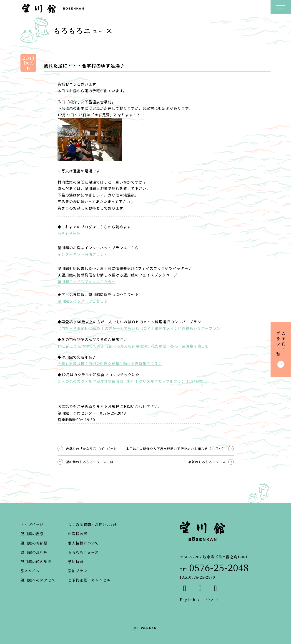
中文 (210, 600)
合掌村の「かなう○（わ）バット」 (93, 449)
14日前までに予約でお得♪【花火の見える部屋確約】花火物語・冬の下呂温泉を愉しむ (133, 346)
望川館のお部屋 (34, 543)
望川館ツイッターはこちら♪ (83, 301)
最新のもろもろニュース (207, 462)
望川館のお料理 (34, 552)
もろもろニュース (83, 552)
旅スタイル (30, 571)
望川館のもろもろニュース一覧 (89, 462)
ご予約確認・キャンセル (89, 580)
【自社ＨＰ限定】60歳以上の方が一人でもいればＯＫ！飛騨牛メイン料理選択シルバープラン (139, 328)
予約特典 (76, 562)
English (188, 600)
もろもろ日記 (69, 233)
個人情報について (83, 543)
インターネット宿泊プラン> (82, 254)
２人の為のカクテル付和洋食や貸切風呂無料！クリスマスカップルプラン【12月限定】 (133, 381)
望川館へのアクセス (38, 580)
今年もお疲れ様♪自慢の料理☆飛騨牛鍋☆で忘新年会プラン (110, 363)
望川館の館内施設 (36, 562)
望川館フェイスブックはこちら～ (87, 281)
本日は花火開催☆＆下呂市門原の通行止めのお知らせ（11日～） (176, 449)
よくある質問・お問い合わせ (93, 524)
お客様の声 (78, 534)
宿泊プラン (78, 571)
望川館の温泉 (32, 534)
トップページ (32, 524)
